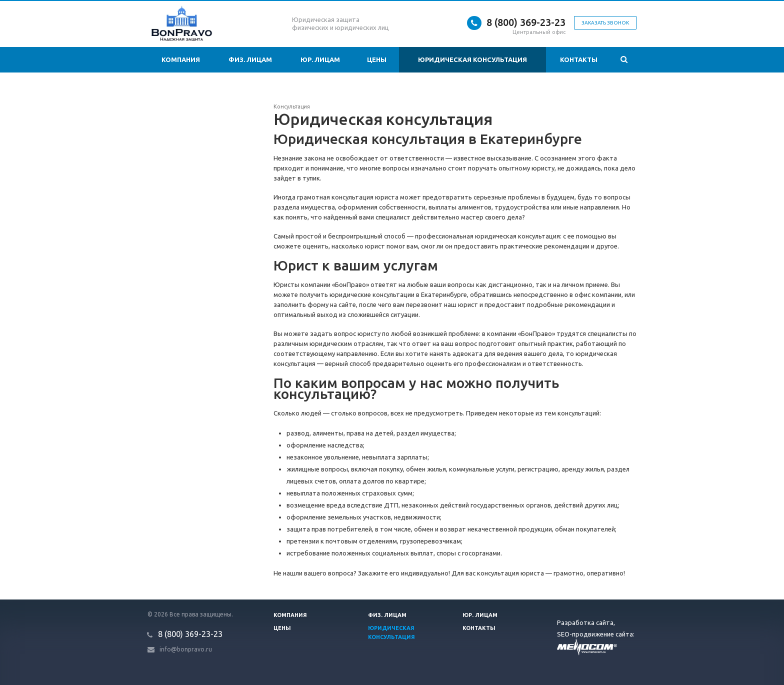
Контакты (579, 59)
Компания (181, 59)
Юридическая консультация (472, 59)
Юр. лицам (320, 59)
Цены (377, 59)
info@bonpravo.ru (186, 649)
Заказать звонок (605, 23)
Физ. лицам (250, 59)
